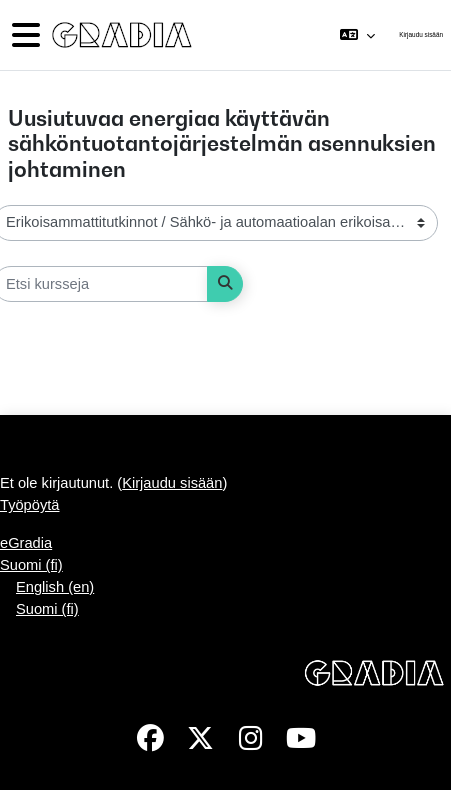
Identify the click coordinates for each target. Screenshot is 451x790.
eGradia (26, 543)
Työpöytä (29, 505)
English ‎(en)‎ (55, 587)
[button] (357, 35)
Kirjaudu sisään (421, 34)
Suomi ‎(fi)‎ (31, 565)
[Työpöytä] (120, 35)
